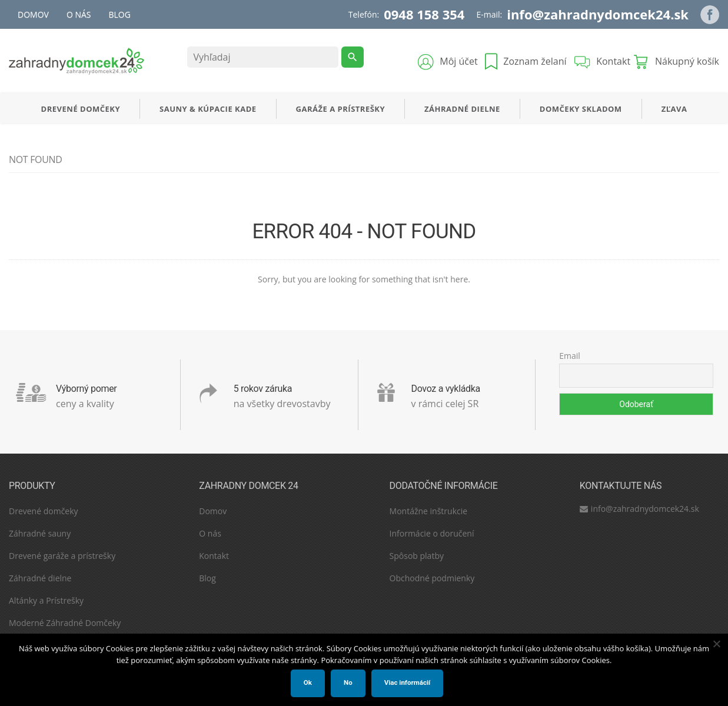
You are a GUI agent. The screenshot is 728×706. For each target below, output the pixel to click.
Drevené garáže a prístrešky (62, 556)
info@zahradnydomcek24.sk (598, 14)
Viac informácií (407, 682)
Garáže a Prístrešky (341, 109)
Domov (33, 14)
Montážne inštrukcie (429, 511)
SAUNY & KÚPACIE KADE (208, 109)
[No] (716, 644)
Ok (308, 682)
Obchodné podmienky (432, 578)
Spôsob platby (417, 556)
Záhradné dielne (462, 109)
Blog (120, 14)
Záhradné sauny (40, 533)
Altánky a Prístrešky (46, 600)
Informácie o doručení (432, 533)
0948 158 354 (424, 14)
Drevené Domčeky (81, 109)
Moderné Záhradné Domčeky (65, 623)
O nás (79, 14)
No (348, 682)
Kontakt (214, 556)
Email (570, 356)
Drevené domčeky (44, 511)
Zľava (674, 109)
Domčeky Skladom (581, 109)
